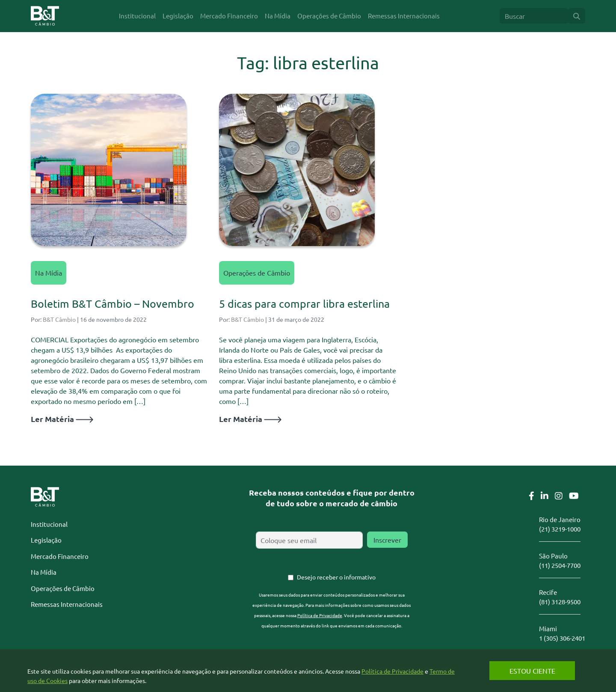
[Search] (534, 16)
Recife (548, 592)
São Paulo (553, 556)
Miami (548, 628)
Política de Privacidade (320, 615)
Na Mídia (49, 273)
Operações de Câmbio (257, 273)
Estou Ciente (532, 671)
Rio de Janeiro (560, 519)
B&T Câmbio (59, 319)
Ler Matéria (62, 419)
